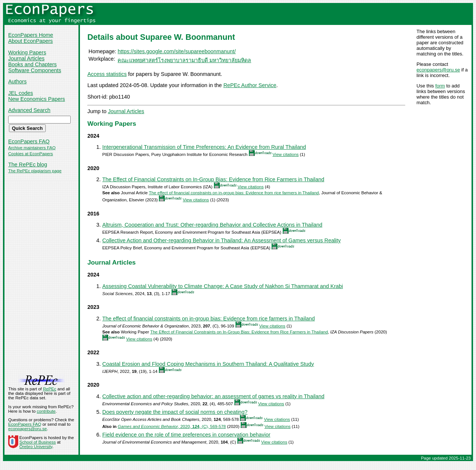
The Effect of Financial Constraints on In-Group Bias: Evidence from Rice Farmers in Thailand (213, 179)
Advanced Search (29, 110)
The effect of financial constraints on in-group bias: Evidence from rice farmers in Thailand (234, 193)
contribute (46, 411)
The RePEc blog (28, 164)
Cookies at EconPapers (30, 154)
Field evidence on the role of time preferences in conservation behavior (186, 435)
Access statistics (107, 74)
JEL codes (21, 93)
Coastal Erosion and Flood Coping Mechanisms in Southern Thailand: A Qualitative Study (208, 364)
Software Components (35, 70)
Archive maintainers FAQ (32, 148)
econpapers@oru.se (438, 70)
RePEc (49, 389)
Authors (17, 81)
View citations (286, 154)
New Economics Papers (37, 99)
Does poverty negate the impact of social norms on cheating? (175, 412)
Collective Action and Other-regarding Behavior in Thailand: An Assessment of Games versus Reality (221, 240)
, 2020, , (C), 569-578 (172, 426)
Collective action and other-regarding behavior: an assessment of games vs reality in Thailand (213, 396)
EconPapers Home (31, 35)
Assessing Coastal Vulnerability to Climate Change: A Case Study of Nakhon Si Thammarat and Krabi (223, 286)
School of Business (38, 442)
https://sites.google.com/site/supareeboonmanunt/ (177, 51)
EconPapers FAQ (29, 141)
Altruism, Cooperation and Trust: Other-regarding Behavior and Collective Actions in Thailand (212, 225)
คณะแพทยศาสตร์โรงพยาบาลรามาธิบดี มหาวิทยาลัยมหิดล (184, 60)
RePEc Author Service (250, 85)
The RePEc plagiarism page (35, 171)
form (440, 86)
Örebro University (36, 447)
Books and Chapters (32, 64)
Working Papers (27, 52)
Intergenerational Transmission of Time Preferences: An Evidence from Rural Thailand (204, 147)
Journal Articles (26, 58)
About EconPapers (30, 41)
